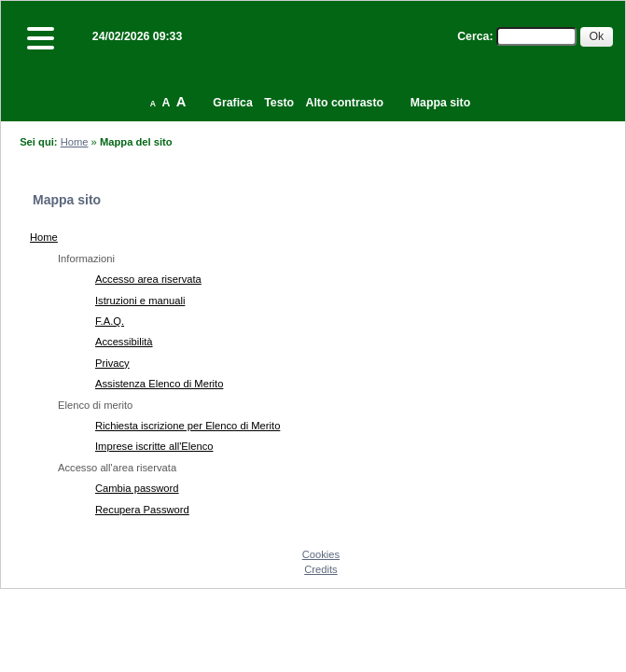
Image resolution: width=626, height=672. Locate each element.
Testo (279, 103)
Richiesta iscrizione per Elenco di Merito (188, 426)
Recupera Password (142, 510)
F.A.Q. (110, 321)
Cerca (473, 36)
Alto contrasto (345, 103)
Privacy (112, 363)
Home (75, 142)
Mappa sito (440, 103)
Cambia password (137, 488)
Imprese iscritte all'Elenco (154, 446)
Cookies (321, 554)
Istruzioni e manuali (140, 301)
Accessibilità (124, 342)
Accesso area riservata (148, 279)
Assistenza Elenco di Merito (159, 384)
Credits (320, 569)
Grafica (232, 103)
